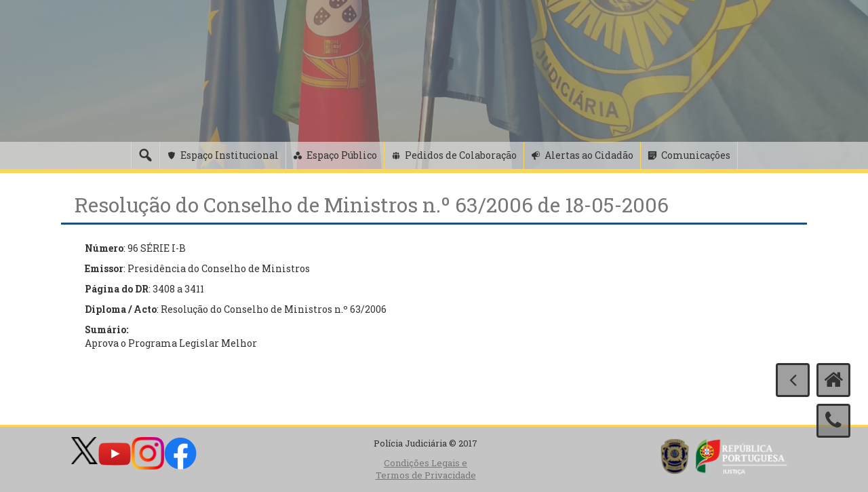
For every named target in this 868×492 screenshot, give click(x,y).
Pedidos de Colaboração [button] (461, 155)
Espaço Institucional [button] (230, 155)
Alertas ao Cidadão (589, 155)
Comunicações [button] (696, 155)
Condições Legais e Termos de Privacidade (426, 469)
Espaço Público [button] (342, 155)
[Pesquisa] (145, 155)
